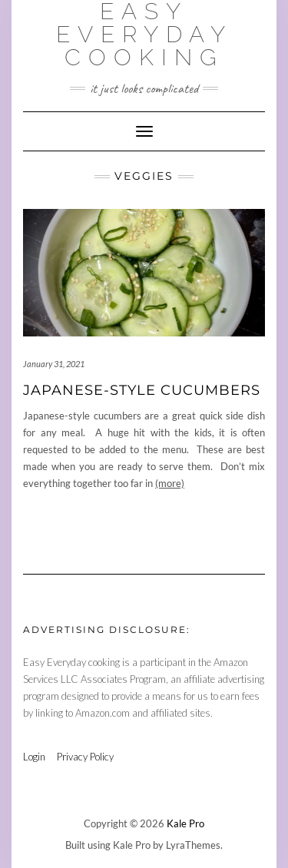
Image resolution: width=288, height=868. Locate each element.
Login (34, 757)
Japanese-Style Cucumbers (142, 390)
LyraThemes (193, 845)
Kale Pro (185, 823)
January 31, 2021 (54, 364)
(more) (170, 483)
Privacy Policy (85, 757)
